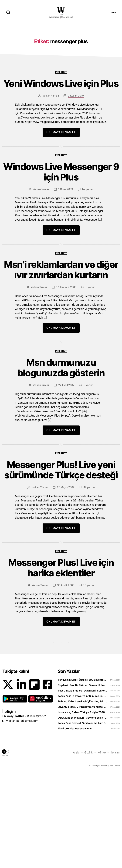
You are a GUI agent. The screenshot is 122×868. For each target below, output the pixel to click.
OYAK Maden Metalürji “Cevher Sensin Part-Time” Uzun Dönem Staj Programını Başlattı (83, 813)
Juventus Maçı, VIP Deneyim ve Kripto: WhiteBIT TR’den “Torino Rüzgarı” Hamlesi (83, 802)
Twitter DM (22, 811)
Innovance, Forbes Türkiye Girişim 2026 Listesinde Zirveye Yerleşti (83, 807)
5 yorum (88, 464)
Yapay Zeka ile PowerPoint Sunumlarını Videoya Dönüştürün (83, 791)
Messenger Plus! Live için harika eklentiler (61, 662)
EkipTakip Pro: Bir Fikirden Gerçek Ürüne (81, 780)
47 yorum (89, 580)
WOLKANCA (61, 10)
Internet (61, 120)
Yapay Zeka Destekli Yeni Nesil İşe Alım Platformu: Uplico (83, 818)
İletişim (115, 848)
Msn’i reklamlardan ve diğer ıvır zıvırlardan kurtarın (61, 340)
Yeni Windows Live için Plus (61, 138)
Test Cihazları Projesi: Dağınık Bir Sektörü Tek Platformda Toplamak (83, 786)
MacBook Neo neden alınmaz (75, 824)
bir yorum (88, 252)
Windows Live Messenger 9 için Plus (61, 234)
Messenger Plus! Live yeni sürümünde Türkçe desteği (61, 556)
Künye (102, 848)
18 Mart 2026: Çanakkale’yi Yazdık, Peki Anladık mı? (83, 796)
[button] (15, 794)
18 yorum (89, 680)
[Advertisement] (61, 50)
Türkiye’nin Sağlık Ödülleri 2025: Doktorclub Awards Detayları (83, 775)
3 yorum (90, 364)
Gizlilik (88, 848)
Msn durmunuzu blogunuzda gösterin (61, 446)
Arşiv (76, 848)
